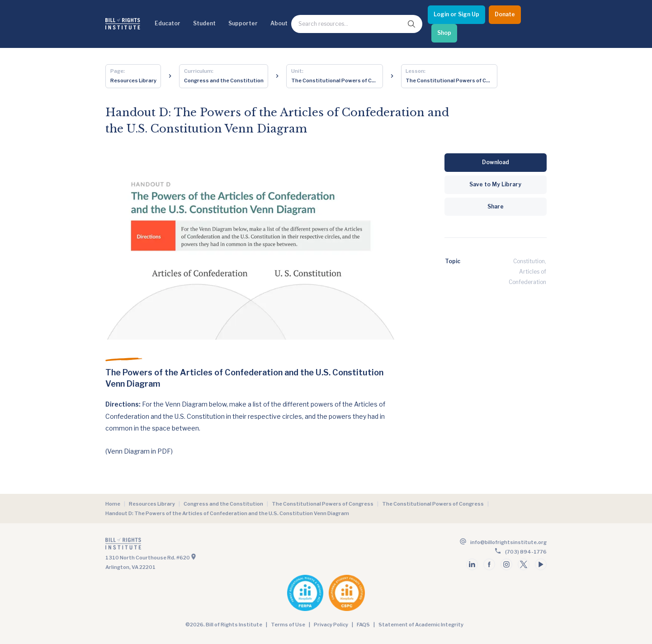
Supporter (243, 23)
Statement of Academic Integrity (421, 625)
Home (113, 504)
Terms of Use (288, 625)
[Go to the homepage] (215, 545)
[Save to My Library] (496, 185)
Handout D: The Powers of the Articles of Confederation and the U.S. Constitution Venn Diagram (227, 513)
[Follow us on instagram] (506, 564)
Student (204, 23)
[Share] (496, 207)
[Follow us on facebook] (489, 564)
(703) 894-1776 (526, 552)
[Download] (496, 163)
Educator (168, 23)
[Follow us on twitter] (524, 564)
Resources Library (152, 504)
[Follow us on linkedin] (472, 564)
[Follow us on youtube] (541, 564)
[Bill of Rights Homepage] (123, 24)
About (279, 23)
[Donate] (505, 15)
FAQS (363, 625)
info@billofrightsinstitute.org (508, 542)
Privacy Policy (331, 625)
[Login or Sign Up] (456, 15)
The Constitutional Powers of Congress (323, 504)
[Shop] (444, 33)
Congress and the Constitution (223, 504)
